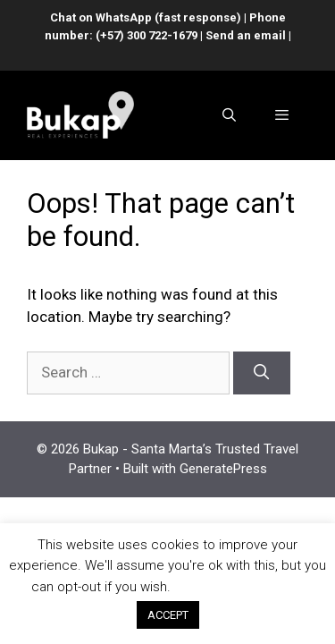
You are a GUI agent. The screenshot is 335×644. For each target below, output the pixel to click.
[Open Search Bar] (228, 115)
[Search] (262, 373)
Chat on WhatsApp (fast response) (146, 17)
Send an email (246, 35)
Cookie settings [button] (239, 587)
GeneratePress (223, 469)
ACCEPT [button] (168, 615)
